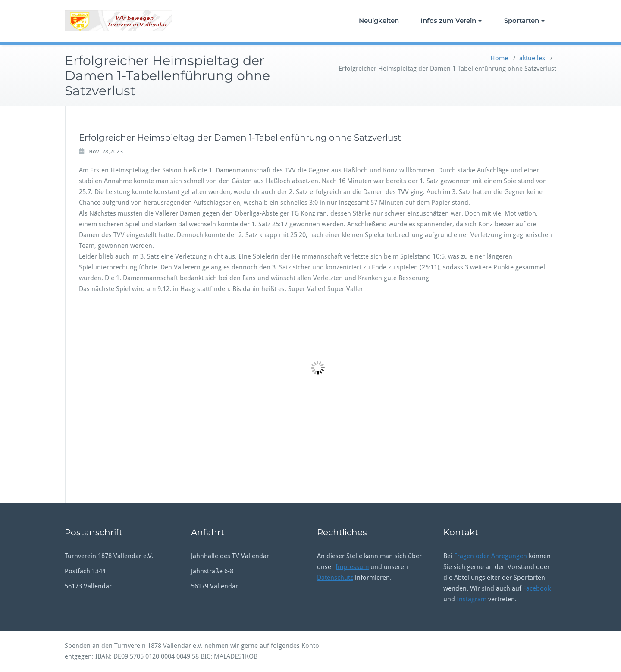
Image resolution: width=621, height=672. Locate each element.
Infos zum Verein (451, 20)
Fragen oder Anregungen (491, 556)
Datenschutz (335, 578)
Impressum (352, 567)
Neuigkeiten (379, 20)
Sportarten (524, 20)
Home (499, 58)
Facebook (537, 588)
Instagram (472, 599)
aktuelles (532, 58)
